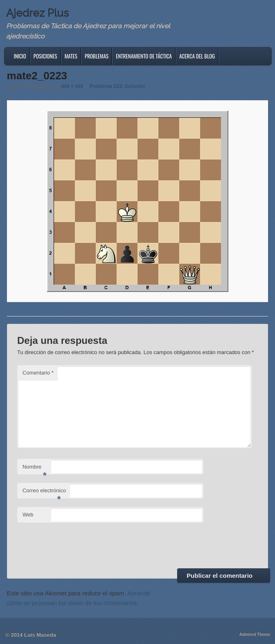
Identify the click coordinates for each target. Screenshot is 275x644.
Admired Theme (255, 634)
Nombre (35, 469)
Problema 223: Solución (117, 86)
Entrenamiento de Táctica (144, 56)
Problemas (97, 56)
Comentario (38, 373)
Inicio (20, 56)
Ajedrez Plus (37, 13)
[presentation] (79, 544)
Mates (71, 56)
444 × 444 (72, 86)
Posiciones (45, 56)
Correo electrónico (44, 493)
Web (28, 515)
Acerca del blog (197, 56)
